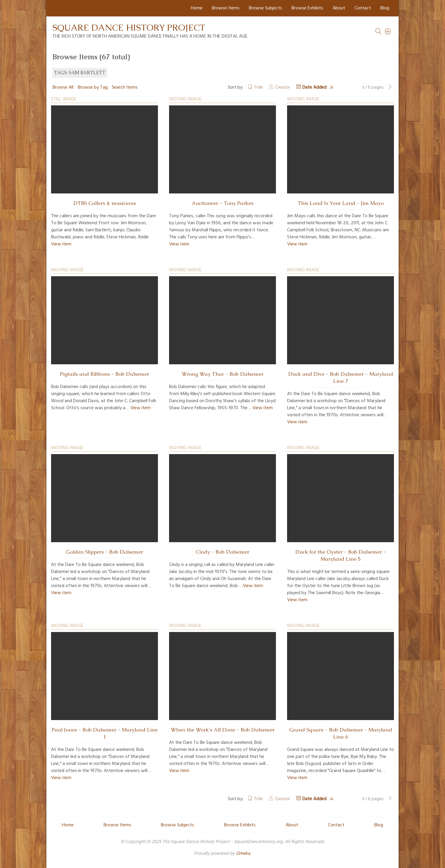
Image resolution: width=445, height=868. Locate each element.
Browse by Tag (93, 87)
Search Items (125, 87)
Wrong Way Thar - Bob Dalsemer (222, 374)
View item (61, 244)
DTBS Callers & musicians (105, 203)
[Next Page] (390, 87)
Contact (363, 8)
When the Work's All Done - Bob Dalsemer (223, 730)
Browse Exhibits (307, 8)
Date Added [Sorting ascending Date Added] (315, 87)
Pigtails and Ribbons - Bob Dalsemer (104, 374)
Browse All (63, 87)
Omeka (243, 854)
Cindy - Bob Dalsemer (222, 552)
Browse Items (226, 8)
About (339, 8)
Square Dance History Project (129, 27)
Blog (385, 8)
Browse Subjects (266, 8)
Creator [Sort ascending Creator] (283, 87)
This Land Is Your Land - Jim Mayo (341, 203)
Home (197, 8)
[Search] (388, 31)
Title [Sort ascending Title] (258, 87)
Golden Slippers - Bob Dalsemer (104, 552)
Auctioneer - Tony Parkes (222, 203)
